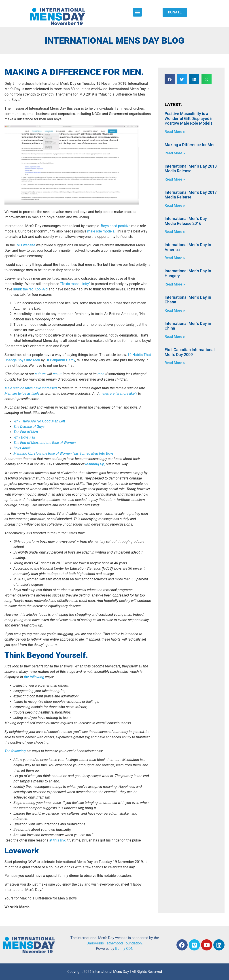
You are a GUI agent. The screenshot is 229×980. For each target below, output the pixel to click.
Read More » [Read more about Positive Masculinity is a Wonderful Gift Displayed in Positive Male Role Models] (175, 132)
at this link (57, 840)
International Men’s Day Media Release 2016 (186, 221)
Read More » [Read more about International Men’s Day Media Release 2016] (175, 232)
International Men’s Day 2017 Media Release (191, 195)
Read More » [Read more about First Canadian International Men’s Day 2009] (175, 363)
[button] (137, 12)
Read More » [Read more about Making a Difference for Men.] (175, 153)
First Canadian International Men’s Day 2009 (190, 352)
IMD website (25, 245)
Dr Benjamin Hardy (60, 360)
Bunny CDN (124, 949)
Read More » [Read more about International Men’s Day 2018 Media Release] (175, 179)
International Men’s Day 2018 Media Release (191, 169)
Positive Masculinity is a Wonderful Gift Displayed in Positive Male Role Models (189, 118)
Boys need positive (116, 226)
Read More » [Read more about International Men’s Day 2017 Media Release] (175, 206)
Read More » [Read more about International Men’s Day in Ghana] (175, 310)
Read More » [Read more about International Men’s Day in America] (175, 258)
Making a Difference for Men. (191, 145)
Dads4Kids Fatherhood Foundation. (115, 943)
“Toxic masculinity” (75, 284)
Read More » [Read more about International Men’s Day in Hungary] (175, 284)
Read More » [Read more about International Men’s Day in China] (175, 337)
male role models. (101, 231)
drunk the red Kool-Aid (30, 289)
